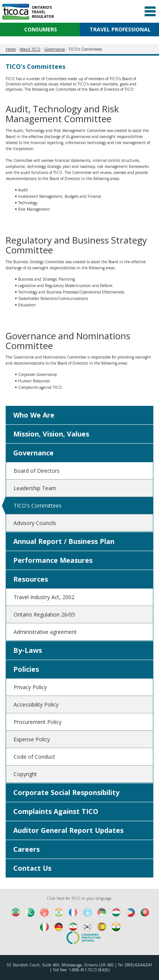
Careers (26, 849)
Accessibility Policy (36, 704)
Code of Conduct (34, 757)
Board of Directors (37, 471)
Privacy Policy (30, 687)
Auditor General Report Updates (68, 830)
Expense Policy (32, 739)
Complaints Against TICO (56, 811)
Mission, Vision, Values (51, 434)
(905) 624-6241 (139, 965)
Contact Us (32, 868)
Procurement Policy (38, 722)
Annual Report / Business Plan (64, 541)
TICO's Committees (38, 506)
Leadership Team (35, 488)
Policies (26, 669)
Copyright (25, 774)
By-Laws (28, 650)
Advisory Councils (35, 523)
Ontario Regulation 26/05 (44, 614)
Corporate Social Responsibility (66, 792)
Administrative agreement (45, 632)
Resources (31, 579)
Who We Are (34, 415)
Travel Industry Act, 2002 (44, 597)
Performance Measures (53, 560)
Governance (33, 453)
